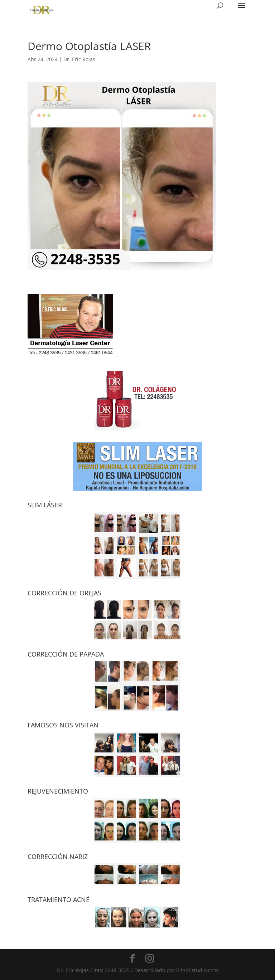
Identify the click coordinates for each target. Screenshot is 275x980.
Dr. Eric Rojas (79, 59)
